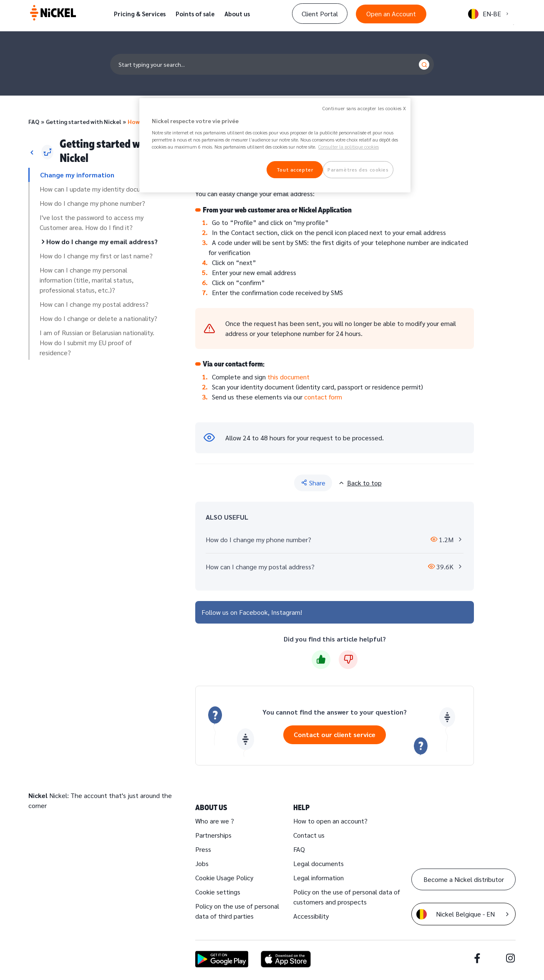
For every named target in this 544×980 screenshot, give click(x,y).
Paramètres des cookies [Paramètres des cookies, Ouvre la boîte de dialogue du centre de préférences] (358, 170)
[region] (275, 145)
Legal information (319, 878)
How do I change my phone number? (92, 203)
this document (288, 377)
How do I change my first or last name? (96, 256)
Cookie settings (218, 892)
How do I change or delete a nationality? (98, 318)
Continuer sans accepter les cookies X (364, 108)
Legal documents (319, 863)
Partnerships (213, 835)
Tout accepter (295, 170)
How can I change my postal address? (94, 304)
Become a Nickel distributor (464, 879)
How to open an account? (330, 821)
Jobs (202, 863)
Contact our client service (335, 734)
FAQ (34, 121)
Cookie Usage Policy (224, 878)
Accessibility (311, 916)
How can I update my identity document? (99, 189)
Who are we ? (215, 821)
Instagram (286, 612)
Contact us (309, 835)
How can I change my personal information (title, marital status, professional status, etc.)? (87, 280)
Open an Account (391, 14)
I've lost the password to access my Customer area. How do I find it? (92, 222)
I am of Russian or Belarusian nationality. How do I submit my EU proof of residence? (97, 342)
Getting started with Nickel (83, 121)
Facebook (253, 612)
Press (203, 849)
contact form (323, 397)
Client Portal (320, 14)
